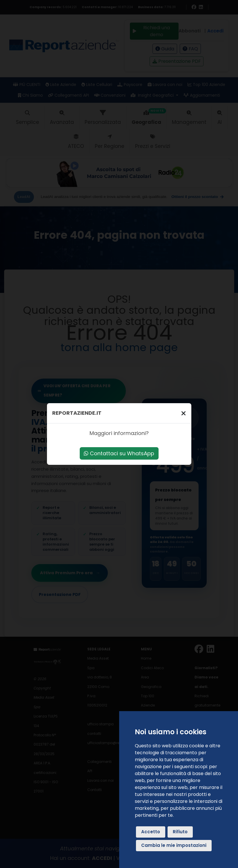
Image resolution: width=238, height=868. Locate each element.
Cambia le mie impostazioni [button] (174, 845)
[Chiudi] (184, 413)
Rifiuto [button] (180, 832)
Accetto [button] (151, 832)
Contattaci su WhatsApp (119, 453)
